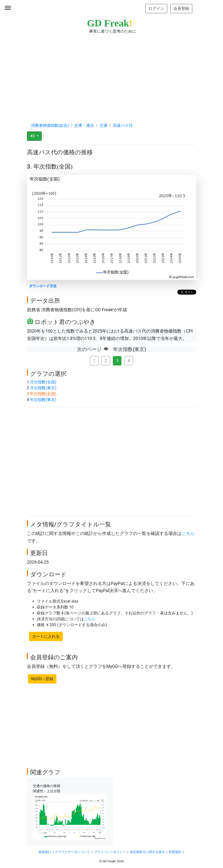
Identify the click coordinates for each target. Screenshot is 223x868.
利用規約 (175, 852)
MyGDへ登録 (42, 679)
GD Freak (110, 23)
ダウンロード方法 (43, 286)
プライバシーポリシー (110, 852)
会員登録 (181, 8)
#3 (33, 136)
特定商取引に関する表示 (147, 852)
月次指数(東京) (43, 388)
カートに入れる (46, 636)
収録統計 (45, 852)
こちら (188, 533)
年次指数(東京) (43, 400)
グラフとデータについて (72, 852)
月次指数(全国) (43, 382)
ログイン (156, 8)
